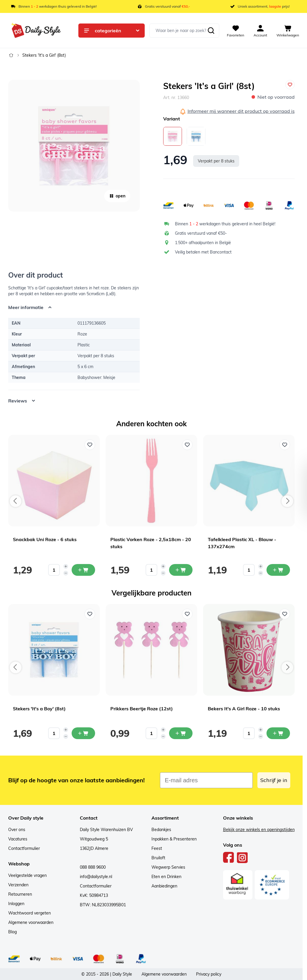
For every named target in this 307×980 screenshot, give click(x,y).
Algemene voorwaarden (31, 922)
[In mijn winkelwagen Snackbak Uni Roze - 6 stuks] (83, 570)
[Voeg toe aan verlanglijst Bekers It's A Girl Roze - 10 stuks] (285, 614)
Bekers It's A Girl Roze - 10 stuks (244, 709)
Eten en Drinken (166, 877)
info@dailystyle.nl (96, 877)
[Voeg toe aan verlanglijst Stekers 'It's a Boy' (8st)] (90, 614)
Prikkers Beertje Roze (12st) (142, 709)
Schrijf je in (274, 780)
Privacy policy (209, 974)
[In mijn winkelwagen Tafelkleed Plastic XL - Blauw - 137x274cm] (278, 570)
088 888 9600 (93, 867)
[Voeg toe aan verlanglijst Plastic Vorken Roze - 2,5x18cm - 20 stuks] (187, 445)
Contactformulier (24, 848)
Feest (157, 848)
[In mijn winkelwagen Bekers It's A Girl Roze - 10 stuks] (278, 733)
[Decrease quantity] (66, 573)
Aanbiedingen (164, 886)
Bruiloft (158, 858)
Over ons (17, 830)
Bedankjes (161, 830)
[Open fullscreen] (74, 146)
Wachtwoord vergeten (29, 913)
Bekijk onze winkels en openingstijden (259, 830)
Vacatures (18, 839)
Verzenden (18, 885)
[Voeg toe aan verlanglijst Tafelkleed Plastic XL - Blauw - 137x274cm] (285, 445)
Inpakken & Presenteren (174, 839)
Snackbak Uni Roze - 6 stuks (45, 539)
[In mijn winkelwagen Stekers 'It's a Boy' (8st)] (83, 733)
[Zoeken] (211, 31)
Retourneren (20, 894)
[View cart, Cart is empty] (288, 31)
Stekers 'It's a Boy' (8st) (39, 709)
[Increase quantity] (66, 566)
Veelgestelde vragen (27, 875)
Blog (12, 932)
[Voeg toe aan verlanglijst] (290, 85)
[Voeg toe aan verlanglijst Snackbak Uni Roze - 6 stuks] (90, 445)
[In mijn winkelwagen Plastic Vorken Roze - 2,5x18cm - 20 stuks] (181, 570)
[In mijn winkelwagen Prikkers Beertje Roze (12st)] (181, 733)
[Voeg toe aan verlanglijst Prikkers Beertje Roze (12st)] (187, 614)
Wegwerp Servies (168, 867)
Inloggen (16, 904)
